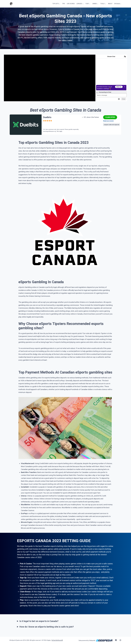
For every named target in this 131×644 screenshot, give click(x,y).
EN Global (117, 4)
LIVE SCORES (72, 4)
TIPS (65, 4)
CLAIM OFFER (110, 117)
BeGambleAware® (57, 640)
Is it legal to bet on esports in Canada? (39, 621)
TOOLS (103, 4)
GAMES (95, 4)
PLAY (88, 4)
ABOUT (111, 4)
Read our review (108, 121)
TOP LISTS (57, 4)
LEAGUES (81, 4)
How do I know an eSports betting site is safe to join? (47, 627)
